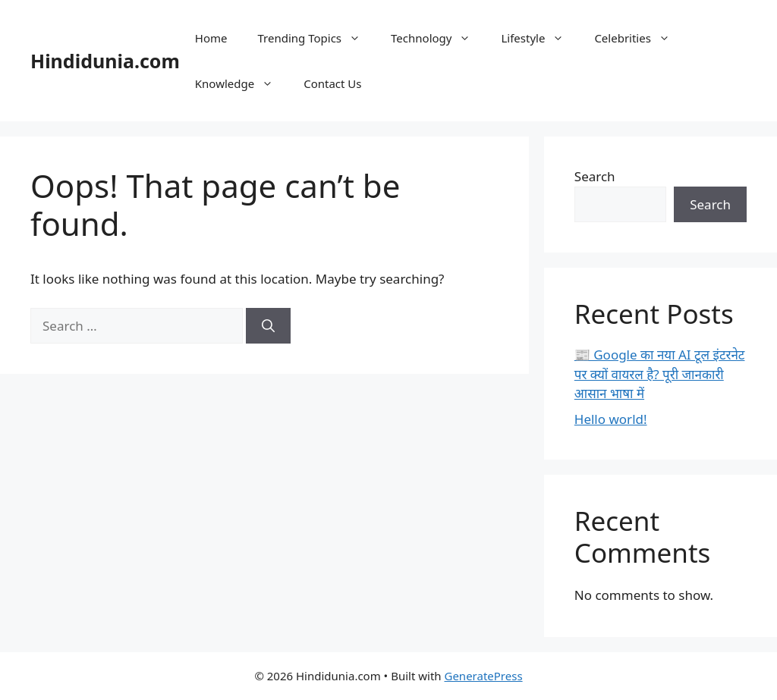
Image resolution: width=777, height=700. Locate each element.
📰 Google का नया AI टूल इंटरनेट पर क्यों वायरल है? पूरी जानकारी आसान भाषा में (660, 374)
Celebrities (640, 38)
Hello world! (611, 419)
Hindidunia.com (105, 61)
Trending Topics (317, 38)
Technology (438, 38)
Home (211, 38)
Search (595, 176)
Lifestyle (540, 38)
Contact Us (332, 83)
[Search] (268, 326)
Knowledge (242, 83)
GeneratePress (483, 676)
